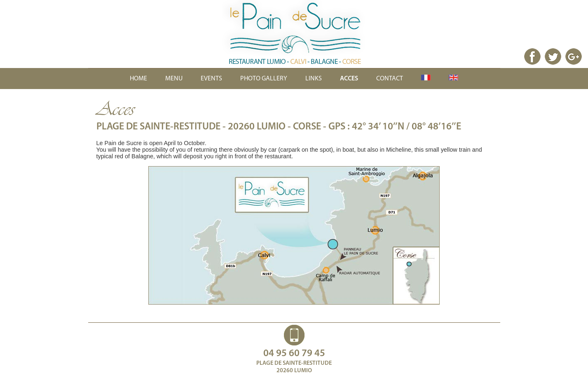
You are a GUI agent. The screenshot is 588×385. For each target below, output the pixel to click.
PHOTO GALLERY (264, 79)
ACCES (349, 79)
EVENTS (211, 79)
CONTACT (390, 79)
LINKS (314, 79)
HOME (138, 79)
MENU (174, 79)
